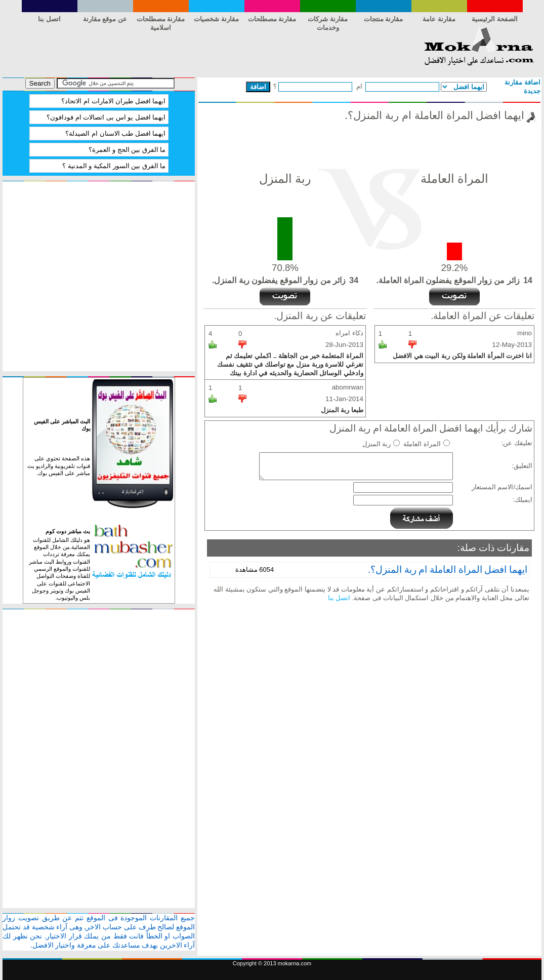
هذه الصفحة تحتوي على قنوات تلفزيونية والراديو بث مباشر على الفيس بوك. (59, 466)
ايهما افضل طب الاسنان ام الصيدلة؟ (115, 133)
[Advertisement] (187, 50)
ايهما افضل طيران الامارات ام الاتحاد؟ (113, 101)
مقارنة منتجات (384, 19)
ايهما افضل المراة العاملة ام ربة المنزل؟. (448, 570)
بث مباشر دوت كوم (68, 531)
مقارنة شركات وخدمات (328, 21)
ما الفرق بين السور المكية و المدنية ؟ (114, 166)
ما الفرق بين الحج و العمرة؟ (127, 150)
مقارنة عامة (439, 19)
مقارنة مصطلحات (272, 19)
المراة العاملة (422, 444)
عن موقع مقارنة (105, 19)
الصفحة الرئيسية (495, 19)
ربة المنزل (377, 444)
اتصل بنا (49, 19)
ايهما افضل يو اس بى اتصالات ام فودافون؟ (106, 117)
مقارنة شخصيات (216, 19)
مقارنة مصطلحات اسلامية (161, 21)
